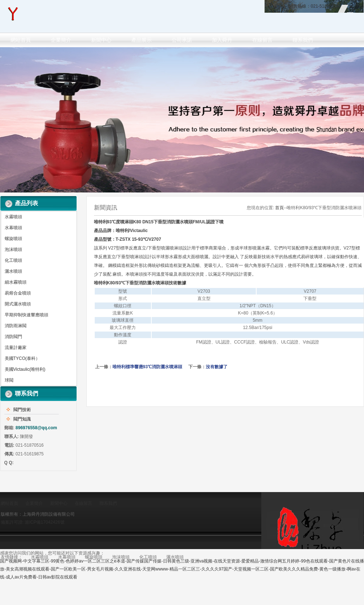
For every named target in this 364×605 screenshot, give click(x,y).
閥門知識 (22, 419)
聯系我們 (303, 40)
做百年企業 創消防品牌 (182, 120)
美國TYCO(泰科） (22, 358)
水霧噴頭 (13, 217)
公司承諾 (182, 40)
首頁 (279, 208)
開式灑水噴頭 (18, 304)
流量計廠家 (16, 348)
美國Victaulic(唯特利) (25, 369)
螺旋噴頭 (13, 239)
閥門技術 (22, 410)
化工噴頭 (13, 260)
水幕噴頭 (13, 228)
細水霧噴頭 (16, 282)
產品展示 (142, 40)
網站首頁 (21, 40)
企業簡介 (61, 40)
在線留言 (262, 40)
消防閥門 (13, 337)
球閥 (9, 380)
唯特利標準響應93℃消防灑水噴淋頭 (147, 367)
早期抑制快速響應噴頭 (26, 315)
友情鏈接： (12, 557)
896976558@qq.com (36, 428)
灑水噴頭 (13, 271)
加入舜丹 (222, 40)
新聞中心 (101, 40)
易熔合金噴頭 (18, 293)
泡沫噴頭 (13, 249)
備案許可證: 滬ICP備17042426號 (33, 522)
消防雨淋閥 (16, 326)
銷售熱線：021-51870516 (314, 6)
